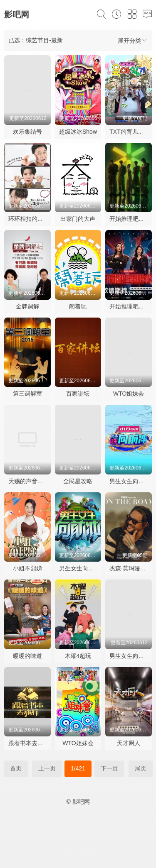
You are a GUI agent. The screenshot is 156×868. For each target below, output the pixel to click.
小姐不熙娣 (27, 568)
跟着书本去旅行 (29, 743)
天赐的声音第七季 (32, 481)
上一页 (47, 768)
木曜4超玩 (78, 656)
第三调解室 (27, 394)
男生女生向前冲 (130, 481)
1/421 (78, 768)
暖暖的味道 (27, 656)
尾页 (141, 768)
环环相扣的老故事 (32, 219)
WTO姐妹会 (129, 394)
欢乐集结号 (27, 132)
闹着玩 (78, 306)
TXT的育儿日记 (129, 132)
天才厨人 (129, 743)
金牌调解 (27, 306)
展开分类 (133, 40)
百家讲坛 (78, 394)
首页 (16, 768)
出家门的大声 (78, 219)
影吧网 (17, 15)
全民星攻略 (78, 481)
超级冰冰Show (78, 132)
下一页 (109, 768)
